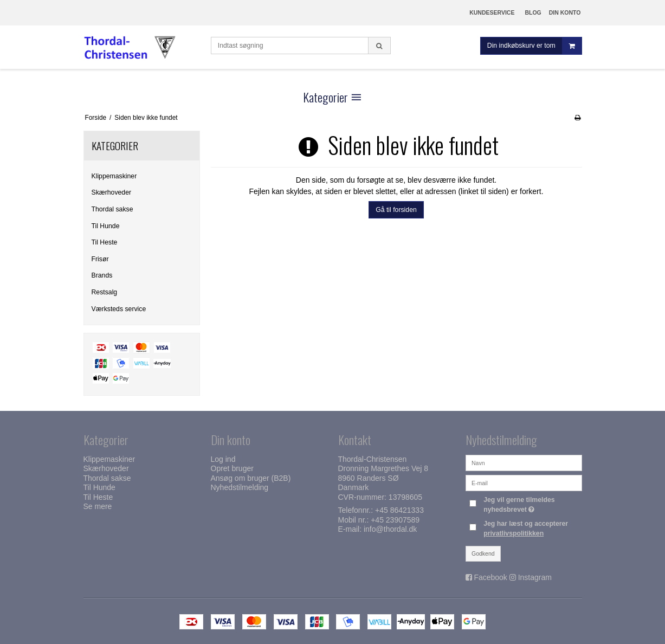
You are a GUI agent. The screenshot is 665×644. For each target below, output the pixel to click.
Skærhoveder (112, 192)
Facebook (490, 577)
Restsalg (105, 292)
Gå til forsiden (396, 210)
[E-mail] (524, 482)
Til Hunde (106, 226)
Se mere (98, 506)
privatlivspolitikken (514, 533)
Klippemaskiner (114, 176)
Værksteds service (119, 309)
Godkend (483, 553)
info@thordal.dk (390, 529)
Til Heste (105, 242)
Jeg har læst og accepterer (526, 529)
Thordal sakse (112, 209)
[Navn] (524, 462)
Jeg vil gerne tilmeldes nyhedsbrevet (532, 504)
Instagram (535, 577)
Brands (102, 275)
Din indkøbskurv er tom (534, 46)
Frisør (100, 259)
